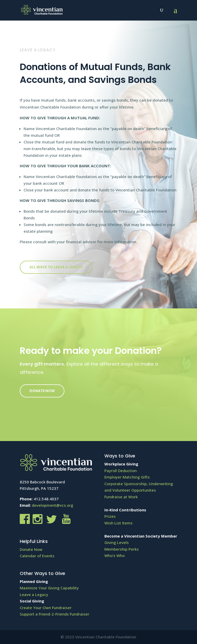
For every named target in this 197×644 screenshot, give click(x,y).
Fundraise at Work (121, 497)
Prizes (110, 516)
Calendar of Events (37, 556)
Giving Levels (117, 542)
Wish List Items (119, 523)
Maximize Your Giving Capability (49, 588)
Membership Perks (122, 549)
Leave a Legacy (34, 594)
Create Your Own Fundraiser (46, 608)
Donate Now (42, 391)
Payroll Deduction (121, 471)
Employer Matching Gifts (127, 477)
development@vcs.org (52, 505)
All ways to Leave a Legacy (56, 267)
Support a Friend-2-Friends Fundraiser (55, 614)
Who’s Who (115, 555)
